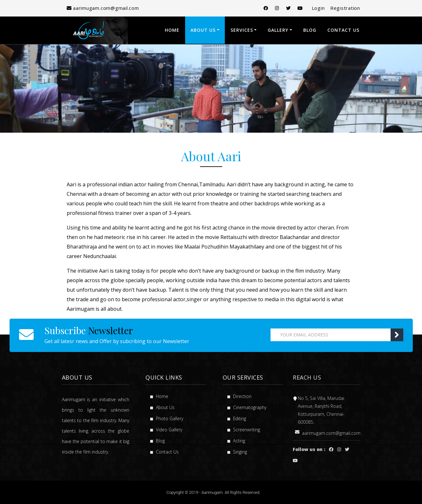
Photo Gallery (167, 418)
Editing (237, 418)
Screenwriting (244, 430)
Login (317, 8)
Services (242, 30)
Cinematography (247, 407)
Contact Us (343, 30)
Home (172, 30)
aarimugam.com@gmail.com (104, 8)
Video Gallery (166, 430)
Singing (237, 452)
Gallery (278, 30)
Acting (236, 441)
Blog (310, 30)
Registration (345, 8)
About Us (203, 30)
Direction (239, 396)
